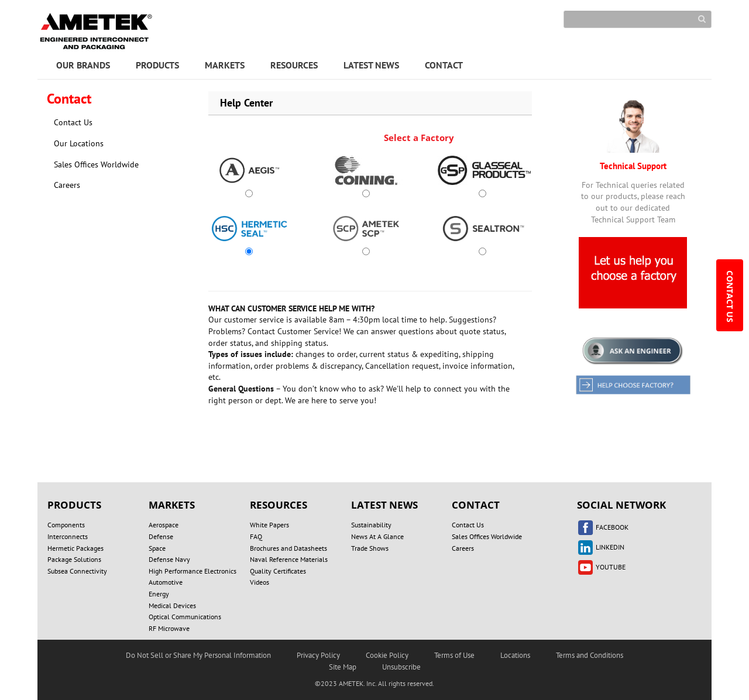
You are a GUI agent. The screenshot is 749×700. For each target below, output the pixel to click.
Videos (260, 582)
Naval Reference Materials (289, 559)
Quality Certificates (278, 571)
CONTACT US (730, 298)
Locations (515, 655)
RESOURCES (294, 65)
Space (157, 548)
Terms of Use (454, 655)
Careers (67, 185)
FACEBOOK (603, 527)
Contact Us (73, 122)
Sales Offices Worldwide (96, 164)
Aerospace (164, 525)
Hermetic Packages (75, 548)
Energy (159, 594)
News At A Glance (377, 536)
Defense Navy (169, 559)
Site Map (343, 667)
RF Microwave (169, 628)
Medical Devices (172, 605)
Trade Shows (370, 548)
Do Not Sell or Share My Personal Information (198, 655)
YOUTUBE (601, 567)
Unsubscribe (401, 667)
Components (66, 525)
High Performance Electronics (193, 571)
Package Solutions (74, 559)
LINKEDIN (601, 547)
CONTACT (444, 65)
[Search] (638, 19)
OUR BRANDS (83, 65)
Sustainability (371, 525)
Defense (161, 536)
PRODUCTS (157, 65)
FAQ (256, 536)
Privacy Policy (318, 655)
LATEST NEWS (371, 65)
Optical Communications (185, 617)
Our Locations (79, 143)
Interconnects (68, 536)
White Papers (269, 525)
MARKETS (225, 65)
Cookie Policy (387, 655)
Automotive (166, 582)
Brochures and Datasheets (288, 548)
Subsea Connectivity (77, 571)
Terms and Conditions (590, 655)
